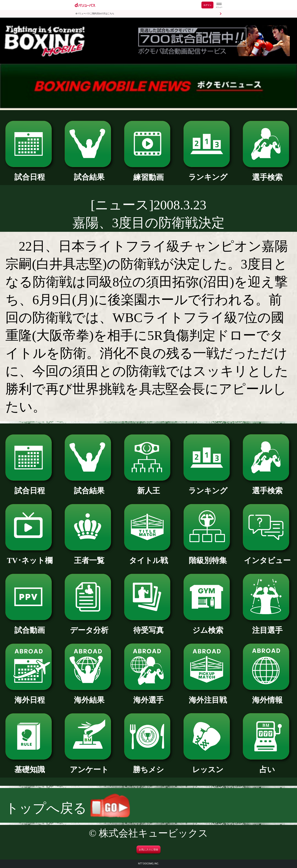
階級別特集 (208, 557)
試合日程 (30, 173)
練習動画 (149, 173)
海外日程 (30, 696)
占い (267, 766)
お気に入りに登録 (148, 850)
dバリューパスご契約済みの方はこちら (95, 14)
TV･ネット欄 (30, 557)
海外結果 (89, 696)
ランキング (208, 173)
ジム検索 (208, 626)
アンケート (89, 766)
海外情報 (267, 696)
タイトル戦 (149, 557)
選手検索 (267, 173)
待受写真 (149, 626)
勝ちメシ (149, 766)
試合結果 (89, 173)
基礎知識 (30, 766)
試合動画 (30, 626)
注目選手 (267, 626)
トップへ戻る (68, 808)
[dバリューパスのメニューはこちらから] (219, 6)
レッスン (208, 766)
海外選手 (149, 696)
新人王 (149, 487)
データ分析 (89, 626)
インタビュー (267, 557)
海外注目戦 (208, 696)
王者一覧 (89, 557)
